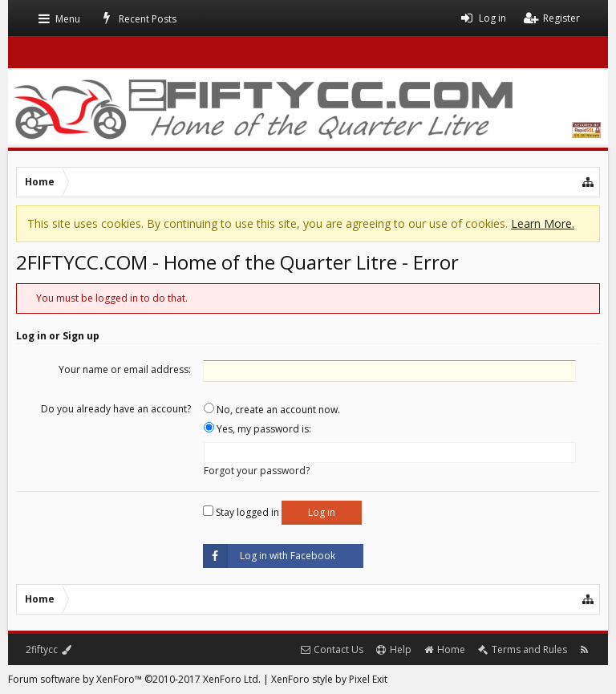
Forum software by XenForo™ (134, 679)
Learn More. (543, 223)
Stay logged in (241, 512)
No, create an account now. (272, 410)
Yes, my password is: (257, 429)
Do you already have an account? (116, 409)
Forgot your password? (257, 471)
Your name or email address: (125, 369)
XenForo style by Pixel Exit (329, 679)
